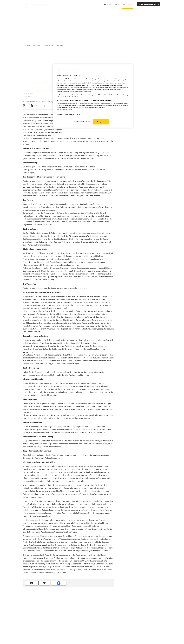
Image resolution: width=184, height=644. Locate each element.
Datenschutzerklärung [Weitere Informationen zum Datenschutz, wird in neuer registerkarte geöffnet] (77, 91)
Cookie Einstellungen (113, 621)
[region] (93, 96)
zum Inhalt (149, 618)
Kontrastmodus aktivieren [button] (131, 621)
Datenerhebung (111, 625)
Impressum (110, 614)
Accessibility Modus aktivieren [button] (132, 615)
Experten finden (111, 4)
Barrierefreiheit (150, 611)
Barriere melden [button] (131, 611)
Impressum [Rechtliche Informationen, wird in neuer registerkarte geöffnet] (87, 91)
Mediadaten (110, 611)
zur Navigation (150, 614)
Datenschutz (110, 618)
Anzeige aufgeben (149, 4)
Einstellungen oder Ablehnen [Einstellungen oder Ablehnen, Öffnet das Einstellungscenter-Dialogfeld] (82, 122)
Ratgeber (127, 4)
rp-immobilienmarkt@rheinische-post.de (85, 621)
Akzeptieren (101, 122)
